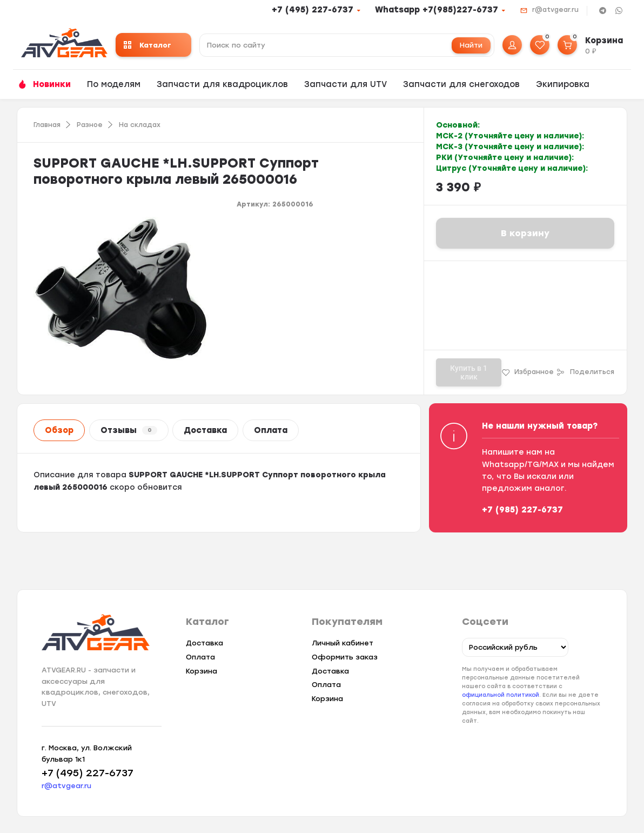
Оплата (271, 430)
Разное (90, 125)
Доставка (205, 430)
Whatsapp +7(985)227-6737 (437, 10)
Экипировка (563, 84)
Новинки (52, 84)
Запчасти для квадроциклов (222, 84)
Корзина (202, 671)
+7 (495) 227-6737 (313, 10)
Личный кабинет (343, 643)
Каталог (147, 45)
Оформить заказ (345, 657)
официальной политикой (501, 695)
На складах (140, 125)
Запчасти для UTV (346, 84)
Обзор (59, 430)
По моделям (114, 84)
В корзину (525, 233)
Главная (47, 125)
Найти (471, 45)
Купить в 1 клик (469, 372)
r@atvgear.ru (555, 10)
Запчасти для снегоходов (461, 84)
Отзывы (129, 430)
